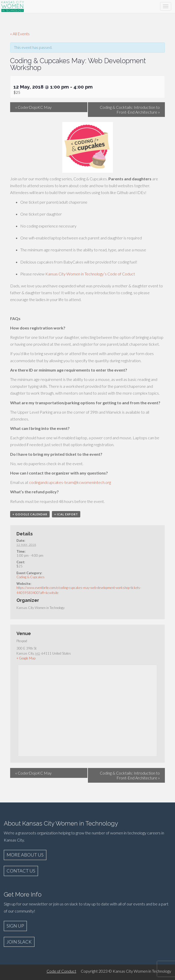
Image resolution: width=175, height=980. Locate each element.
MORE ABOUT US (25, 855)
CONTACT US (21, 871)
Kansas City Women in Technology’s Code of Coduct (90, 274)
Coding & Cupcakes (31, 577)
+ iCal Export (66, 514)
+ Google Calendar (30, 514)
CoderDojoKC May (33, 107)
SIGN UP (15, 926)
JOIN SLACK (19, 942)
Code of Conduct (61, 971)
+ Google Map (26, 658)
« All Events (20, 34)
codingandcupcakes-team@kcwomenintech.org (70, 482)
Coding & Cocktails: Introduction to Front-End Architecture (130, 110)
